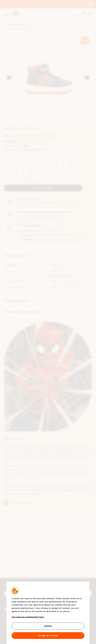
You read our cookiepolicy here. (28, 617)
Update (48, 626)
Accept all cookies (48, 636)
